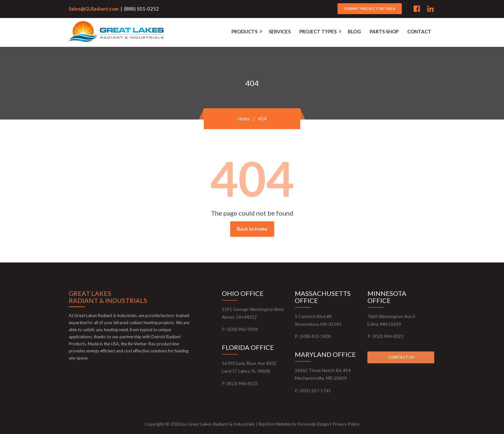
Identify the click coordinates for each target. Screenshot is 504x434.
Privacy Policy (346, 424)
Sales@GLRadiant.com (94, 9)
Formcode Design (313, 424)
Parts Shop (384, 31)
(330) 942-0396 (242, 329)
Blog (354, 31)
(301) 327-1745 (315, 390)
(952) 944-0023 (388, 336)
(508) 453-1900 (315, 336)
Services (280, 31)
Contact (419, 31)
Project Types (318, 31)
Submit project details (370, 9)
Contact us (401, 357)
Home (244, 119)
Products (244, 31)
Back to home (252, 229)
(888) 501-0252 (141, 9)
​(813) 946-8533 (242, 383)
